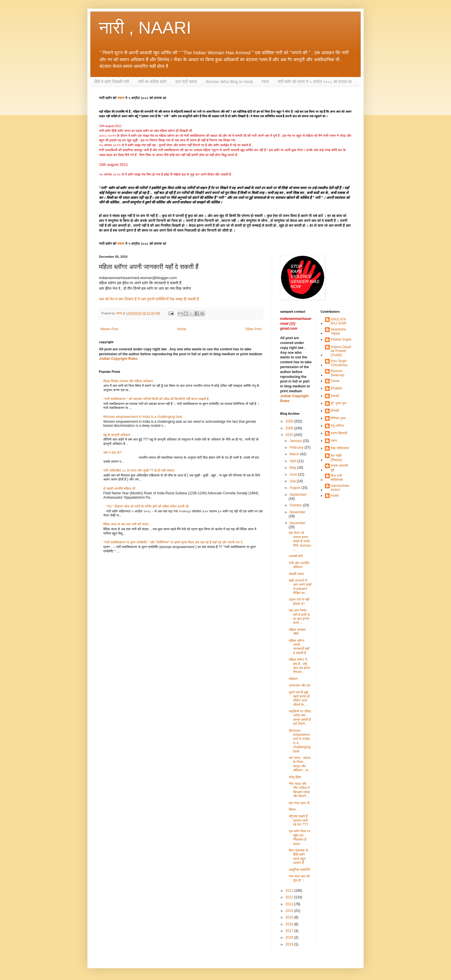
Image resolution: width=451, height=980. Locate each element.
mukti (335, 495)
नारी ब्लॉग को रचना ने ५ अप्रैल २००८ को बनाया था (315, 82)
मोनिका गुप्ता (338, 418)
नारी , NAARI (145, 28)
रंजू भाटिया (337, 426)
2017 (290, 931)
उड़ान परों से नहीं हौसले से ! (299, 602)
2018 (290, 937)
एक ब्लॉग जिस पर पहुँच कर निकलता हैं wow (299, 837)
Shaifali (336, 388)
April (294, 461)
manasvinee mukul (340, 488)
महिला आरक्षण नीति (297, 632)
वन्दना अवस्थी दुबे (339, 468)
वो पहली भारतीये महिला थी (119, 489)
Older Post (253, 329)
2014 (290, 911)
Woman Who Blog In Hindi (229, 82)
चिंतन (292, 810)
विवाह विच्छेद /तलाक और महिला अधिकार (128, 381)
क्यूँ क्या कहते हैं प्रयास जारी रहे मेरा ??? (298, 820)
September (298, 495)
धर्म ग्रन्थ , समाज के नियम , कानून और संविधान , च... (300, 764)
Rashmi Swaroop (338, 373)
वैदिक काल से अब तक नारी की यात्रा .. (127, 524)
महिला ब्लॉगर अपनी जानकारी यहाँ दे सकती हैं (299, 647)
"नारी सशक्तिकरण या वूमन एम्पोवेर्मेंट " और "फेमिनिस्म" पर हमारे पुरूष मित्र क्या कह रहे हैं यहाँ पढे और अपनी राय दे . (174, 542)
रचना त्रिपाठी (339, 433)
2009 (290, 428)
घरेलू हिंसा (295, 777)
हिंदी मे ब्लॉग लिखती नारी (112, 82)
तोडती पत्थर (296, 574)
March (295, 454)
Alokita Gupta (341, 339)
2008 (290, 421)
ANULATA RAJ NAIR (339, 321)
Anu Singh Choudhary (339, 363)
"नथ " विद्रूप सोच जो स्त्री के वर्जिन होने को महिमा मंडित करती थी (147, 506)
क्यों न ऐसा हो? (112, 453)
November (298, 512)
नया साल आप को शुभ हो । (299, 878)
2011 (290, 891)
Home (182, 329)
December (298, 523)
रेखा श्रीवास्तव (340, 448)
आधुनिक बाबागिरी (299, 870)
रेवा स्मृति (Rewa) (336, 458)
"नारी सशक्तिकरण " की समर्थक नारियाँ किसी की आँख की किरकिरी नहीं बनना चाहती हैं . (157, 399)
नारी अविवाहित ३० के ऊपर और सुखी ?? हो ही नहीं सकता (139, 470)
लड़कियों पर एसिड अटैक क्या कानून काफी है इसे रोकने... (300, 717)
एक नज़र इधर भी (299, 803)
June (294, 474)
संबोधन (293, 679)
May (293, 468)
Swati (335, 396)
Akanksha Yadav (338, 331)
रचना (265, 82)
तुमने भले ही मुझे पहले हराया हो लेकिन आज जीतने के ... (299, 699)
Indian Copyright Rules (119, 359)
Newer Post (109, 329)
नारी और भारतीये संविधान (299, 565)
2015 (290, 917)
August (296, 488)
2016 (290, 924)
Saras (335, 381)
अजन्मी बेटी (296, 556)
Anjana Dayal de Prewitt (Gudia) (341, 351)
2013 (290, 904)
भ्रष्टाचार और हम (300, 685)
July (293, 481)
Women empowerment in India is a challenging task (143, 417)
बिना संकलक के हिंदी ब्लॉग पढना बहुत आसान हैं (299, 857)
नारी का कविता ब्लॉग (152, 82)
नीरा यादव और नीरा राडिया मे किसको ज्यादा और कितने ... (299, 790)
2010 (290, 435)
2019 (290, 944)
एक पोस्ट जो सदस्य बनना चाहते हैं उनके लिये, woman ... (300, 541)
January (296, 441)
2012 (290, 897)
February (297, 447)
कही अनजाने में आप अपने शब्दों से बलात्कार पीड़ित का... (300, 587)
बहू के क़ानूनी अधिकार (117, 435)
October (296, 505)
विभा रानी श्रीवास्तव (337, 478)
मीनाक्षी (335, 411)
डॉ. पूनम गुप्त (339, 403)
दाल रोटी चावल (186, 82)
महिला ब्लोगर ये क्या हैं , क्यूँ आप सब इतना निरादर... (299, 666)
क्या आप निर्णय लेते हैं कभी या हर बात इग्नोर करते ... (299, 617)
